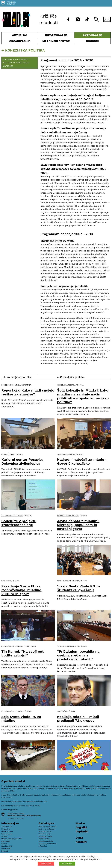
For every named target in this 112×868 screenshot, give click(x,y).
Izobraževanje (8, 454)
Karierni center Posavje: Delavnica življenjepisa (22, 461)
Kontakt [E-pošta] (81, 842)
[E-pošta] (107, 19)
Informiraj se (56, 36)
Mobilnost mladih (45, 836)
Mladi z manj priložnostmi (12, 839)
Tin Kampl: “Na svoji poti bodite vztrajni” (23, 653)
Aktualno (20, 36)
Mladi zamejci (7, 846)
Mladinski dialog (45, 831)
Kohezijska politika (11, 385)
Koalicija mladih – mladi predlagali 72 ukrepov (78, 719)
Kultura (4, 844)
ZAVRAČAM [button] (46, 864)
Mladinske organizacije (47, 827)
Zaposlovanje (7, 827)
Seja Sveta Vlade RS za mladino (21, 719)
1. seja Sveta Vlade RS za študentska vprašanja (79, 588)
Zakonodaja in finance (47, 844)
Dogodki (92, 41)
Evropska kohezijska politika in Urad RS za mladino (16, 63)
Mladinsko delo (45, 834)
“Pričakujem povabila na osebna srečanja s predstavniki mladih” (78, 655)
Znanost (5, 851)
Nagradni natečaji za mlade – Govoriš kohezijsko (82, 461)
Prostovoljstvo (44, 839)
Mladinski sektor (56, 42)
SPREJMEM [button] (67, 864)
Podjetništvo (6, 849)
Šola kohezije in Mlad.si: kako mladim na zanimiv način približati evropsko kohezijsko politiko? (83, 396)
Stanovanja (6, 841)
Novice (80, 823)
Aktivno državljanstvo (12, 516)
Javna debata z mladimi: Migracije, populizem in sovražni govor (78, 525)
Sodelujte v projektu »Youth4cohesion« (19, 523)
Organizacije (20, 42)
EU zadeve (6, 581)
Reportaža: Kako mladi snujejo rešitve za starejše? (28, 392)
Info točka (62, 711)
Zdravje (4, 836)
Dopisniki (82, 831)
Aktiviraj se (92, 36)
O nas (79, 838)
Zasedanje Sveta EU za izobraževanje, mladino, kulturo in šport (22, 590)
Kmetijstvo (6, 829)
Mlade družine (7, 831)
